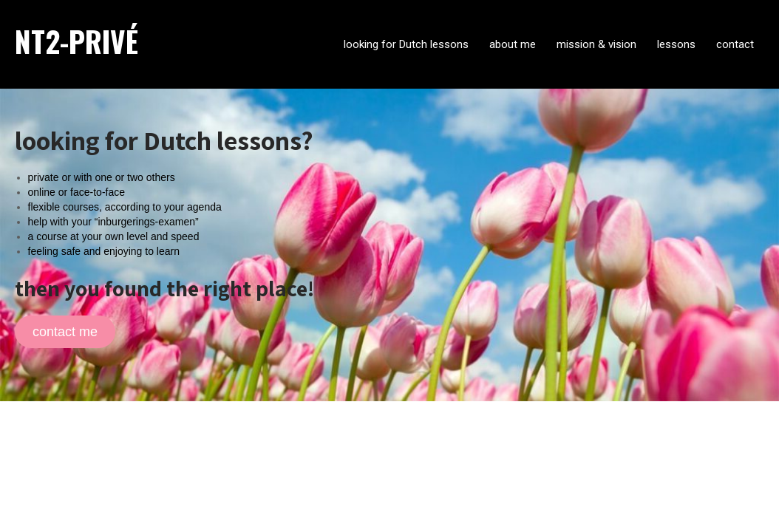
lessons (676, 44)
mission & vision (596, 44)
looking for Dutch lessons (406, 44)
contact (735, 44)
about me (513, 44)
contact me (65, 332)
